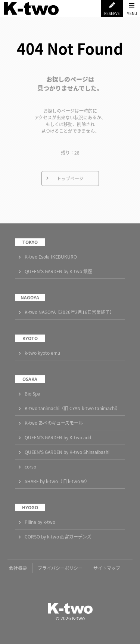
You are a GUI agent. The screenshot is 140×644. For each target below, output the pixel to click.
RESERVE (112, 13)
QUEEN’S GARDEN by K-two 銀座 (58, 271)
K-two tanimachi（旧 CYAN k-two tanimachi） (72, 408)
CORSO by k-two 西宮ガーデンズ (58, 537)
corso (30, 467)
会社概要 (18, 568)
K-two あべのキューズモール (54, 423)
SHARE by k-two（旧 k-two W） (57, 481)
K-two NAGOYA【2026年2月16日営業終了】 (69, 312)
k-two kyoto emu (42, 353)
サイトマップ (107, 568)
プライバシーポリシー (60, 568)
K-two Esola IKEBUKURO (51, 257)
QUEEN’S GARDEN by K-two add (58, 437)
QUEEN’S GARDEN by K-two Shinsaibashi (67, 452)
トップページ (70, 178)
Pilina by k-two (40, 522)
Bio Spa (32, 394)
